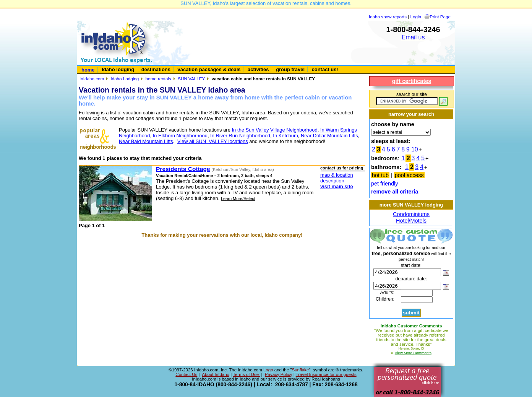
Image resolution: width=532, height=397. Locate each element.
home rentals (158, 79)
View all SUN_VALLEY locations (213, 141)
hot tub (380, 175)
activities (258, 69)
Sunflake (300, 370)
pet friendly (384, 184)
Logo (268, 370)
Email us (413, 37)
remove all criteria (395, 192)
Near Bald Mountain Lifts (146, 141)
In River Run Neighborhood (240, 136)
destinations (156, 69)
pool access (409, 175)
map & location (337, 175)
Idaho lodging (118, 69)
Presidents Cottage (183, 169)
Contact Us (186, 374)
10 (415, 149)
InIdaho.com (92, 79)
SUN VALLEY (191, 79)
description (332, 181)
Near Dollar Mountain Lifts (329, 136)
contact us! (325, 69)
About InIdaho (216, 374)
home (88, 70)
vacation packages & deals (209, 69)
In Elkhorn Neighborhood (180, 136)
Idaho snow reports (388, 17)
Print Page (440, 17)
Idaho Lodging (125, 79)
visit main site (337, 186)
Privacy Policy (279, 374)
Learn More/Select (238, 198)
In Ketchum (285, 136)
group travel (290, 69)
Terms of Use (246, 374)
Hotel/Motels (411, 221)
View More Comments (413, 353)
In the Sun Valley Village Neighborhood (274, 130)
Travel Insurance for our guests (326, 374)
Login (416, 17)
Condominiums (411, 214)
